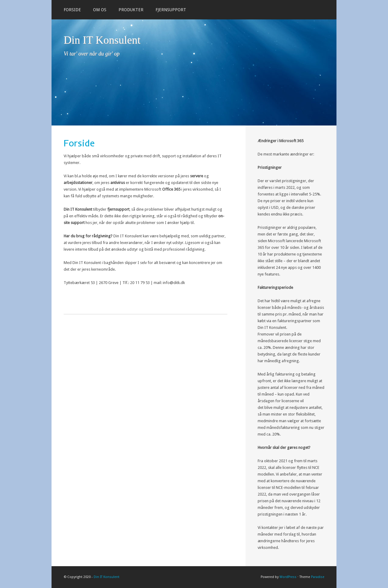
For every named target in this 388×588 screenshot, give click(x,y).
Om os (100, 10)
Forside (72, 10)
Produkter (131, 10)
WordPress (288, 577)
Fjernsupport (171, 10)
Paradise (318, 577)
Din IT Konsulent (102, 40)
